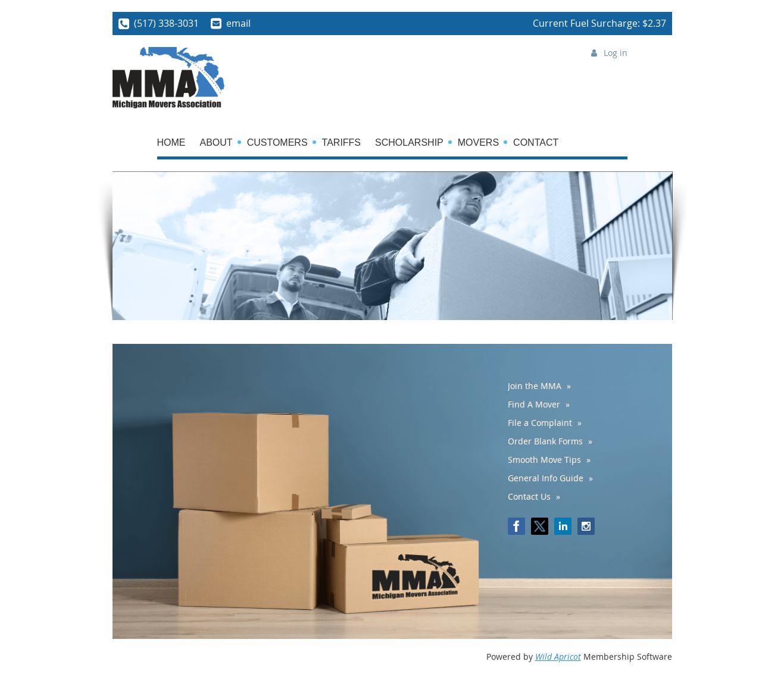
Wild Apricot (558, 657)
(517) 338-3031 (166, 23)
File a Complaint (540, 423)
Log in (616, 53)
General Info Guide (546, 478)
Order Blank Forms (545, 441)
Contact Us (529, 496)
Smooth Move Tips (544, 460)
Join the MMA (535, 386)
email (238, 23)
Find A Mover (534, 404)
